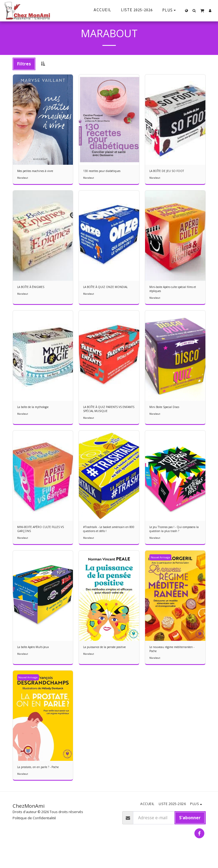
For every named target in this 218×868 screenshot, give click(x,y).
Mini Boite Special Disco (168, 410)
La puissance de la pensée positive (105, 657)
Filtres (24, 64)
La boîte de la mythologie (37, 410)
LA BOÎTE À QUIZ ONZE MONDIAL (109, 288)
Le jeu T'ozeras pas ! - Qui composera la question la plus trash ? (173, 535)
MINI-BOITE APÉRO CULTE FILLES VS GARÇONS (42, 535)
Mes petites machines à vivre (40, 171)
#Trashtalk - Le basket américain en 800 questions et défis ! (109, 535)
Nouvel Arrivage (161, 564)
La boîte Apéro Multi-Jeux (37, 654)
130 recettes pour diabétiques (107, 171)
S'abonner (190, 833)
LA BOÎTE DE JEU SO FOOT (169, 171)
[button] (194, 11)
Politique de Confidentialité (34, 833)
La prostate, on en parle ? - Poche (38, 779)
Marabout (23, 179)
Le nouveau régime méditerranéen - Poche (168, 657)
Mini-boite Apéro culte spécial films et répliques (173, 291)
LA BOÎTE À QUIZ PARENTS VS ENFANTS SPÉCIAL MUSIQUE (106, 413)
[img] (43, 120)
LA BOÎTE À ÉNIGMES (33, 288)
